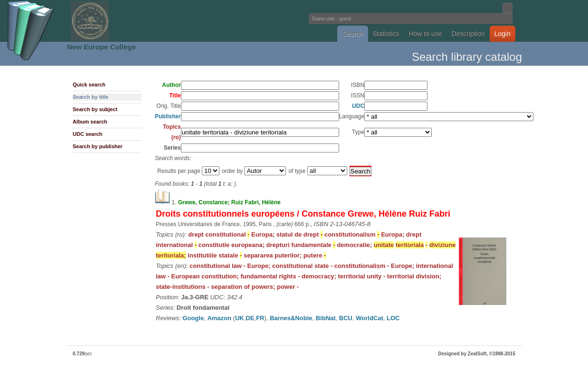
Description (468, 34)
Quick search (89, 85)
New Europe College (101, 47)
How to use (426, 34)
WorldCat (370, 318)
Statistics (386, 34)
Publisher (168, 116)
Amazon (219, 318)
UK (240, 318)
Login (503, 34)
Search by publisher (98, 146)
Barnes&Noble (291, 318)
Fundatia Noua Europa (138, 21)
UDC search (87, 134)
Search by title (90, 97)
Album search (90, 122)
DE (250, 318)
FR (260, 318)
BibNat (326, 318)
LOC (393, 318)
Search (352, 34)
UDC (358, 106)
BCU (346, 318)
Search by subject (95, 109)
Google (193, 318)
